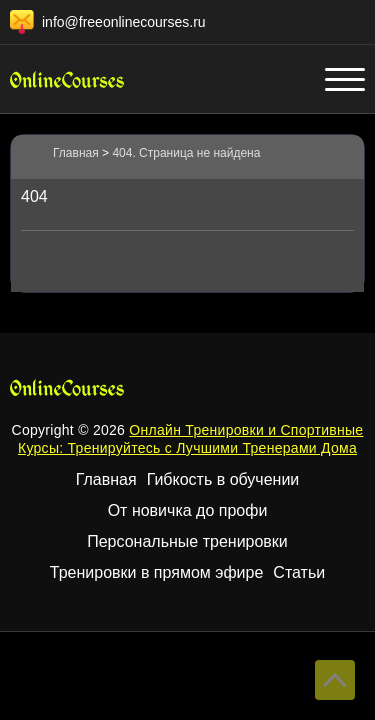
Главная (106, 479)
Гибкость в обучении (223, 479)
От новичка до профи (188, 510)
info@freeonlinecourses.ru (124, 22)
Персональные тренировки (187, 541)
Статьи (299, 572)
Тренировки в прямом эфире (157, 572)
